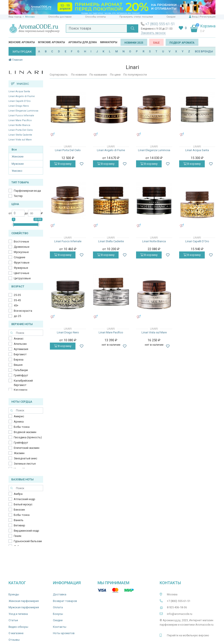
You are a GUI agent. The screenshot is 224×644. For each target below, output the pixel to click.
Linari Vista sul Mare (20, 140)
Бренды (14, 594)
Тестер (18, 196)
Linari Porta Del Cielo (21, 130)
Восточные (21, 241)
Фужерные (21, 268)
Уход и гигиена (18, 614)
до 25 (17, 316)
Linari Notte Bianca (19, 125)
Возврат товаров (65, 601)
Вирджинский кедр (26, 531)
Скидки (171, 17)
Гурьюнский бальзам (28, 541)
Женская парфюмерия (24, 601)
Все (14, 149)
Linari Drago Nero (19, 106)
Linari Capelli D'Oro (20, 101)
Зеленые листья (25, 464)
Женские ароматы (22, 42)
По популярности (135, 75)
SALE (156, 43)
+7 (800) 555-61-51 (160, 24)
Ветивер (19, 525)
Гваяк (18, 536)
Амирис (19, 416)
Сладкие (19, 257)
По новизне (79, 75)
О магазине (16, 633)
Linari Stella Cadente (20, 135)
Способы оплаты (95, 17)
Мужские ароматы (52, 42)
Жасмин (19, 453)
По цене (115, 75)
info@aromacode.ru (180, 614)
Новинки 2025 (134, 43)
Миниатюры (109, 42)
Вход (195, 17)
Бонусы (58, 614)
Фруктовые (22, 263)
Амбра (18, 494)
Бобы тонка (22, 427)
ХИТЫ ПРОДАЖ (22, 52)
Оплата (58, 607)
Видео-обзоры (18, 627)
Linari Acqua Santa (19, 91)
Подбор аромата (182, 43)
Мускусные (21, 252)
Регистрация (208, 17)
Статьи (13, 620)
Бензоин (19, 510)
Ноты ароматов (64, 633)
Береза (19, 360)
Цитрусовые (22, 278)
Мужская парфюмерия (24, 607)
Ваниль (19, 520)
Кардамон (21, 390)
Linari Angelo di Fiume (22, 96)
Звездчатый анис (25, 458)
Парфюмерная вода (27, 191)
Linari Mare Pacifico (20, 120)
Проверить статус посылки (136, 17)
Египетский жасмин (27, 448)
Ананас (19, 339)
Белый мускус (23, 504)
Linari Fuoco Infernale (21, 116)
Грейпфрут (21, 375)
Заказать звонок (153, 33)
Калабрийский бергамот (23, 383)
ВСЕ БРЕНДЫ (204, 51)
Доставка (60, 594)
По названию (98, 75)
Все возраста (23, 311)
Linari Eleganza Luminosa (23, 111)
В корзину (63, 164)
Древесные (22, 247)
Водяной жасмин (25, 432)
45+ (16, 305)
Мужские (18, 164)
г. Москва (29, 17)
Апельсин (20, 344)
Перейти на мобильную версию (188, 635)
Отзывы (14, 640)
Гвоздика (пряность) (28, 437)
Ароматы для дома (83, 42)
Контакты (60, 627)
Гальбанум (21, 370)
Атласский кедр (24, 499)
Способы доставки (60, 17)
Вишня (18, 365)
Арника (19, 422)
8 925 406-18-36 (177, 607)
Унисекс (17, 171)
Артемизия (21, 349)
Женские (17, 157)
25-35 (17, 295)
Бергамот (20, 354)
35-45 (17, 300)
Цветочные (21, 273)
